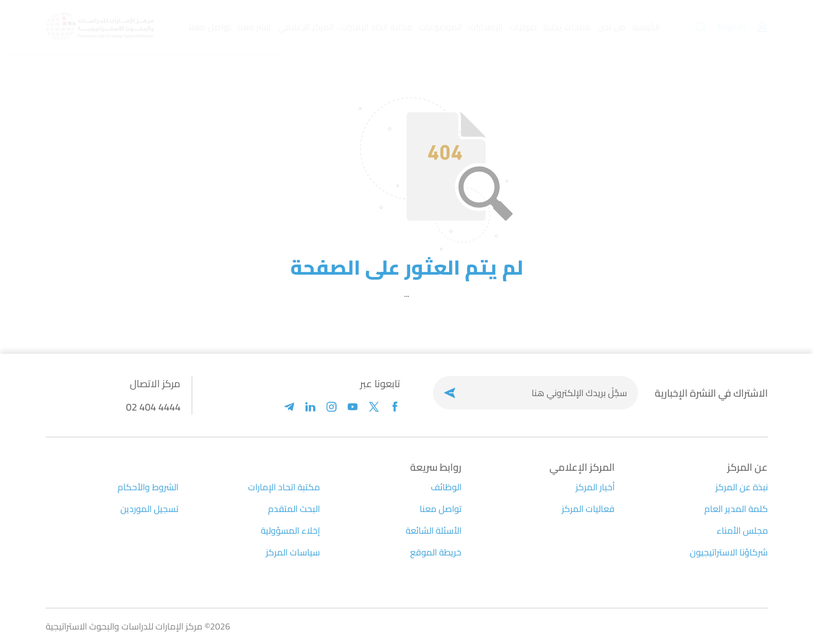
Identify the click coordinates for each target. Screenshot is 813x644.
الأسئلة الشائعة (434, 530)
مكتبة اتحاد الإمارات (284, 487)
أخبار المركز (595, 487)
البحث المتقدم (294, 509)
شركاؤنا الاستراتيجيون (729, 552)
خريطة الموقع (436, 552)
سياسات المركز (293, 552)
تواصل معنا (440, 509)
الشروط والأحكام (148, 487)
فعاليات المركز (588, 509)
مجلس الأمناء (742, 530)
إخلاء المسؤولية (290, 530)
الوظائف (446, 487)
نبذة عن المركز (742, 487)
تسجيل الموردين (149, 509)
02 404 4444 (153, 407)
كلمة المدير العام (736, 509)
